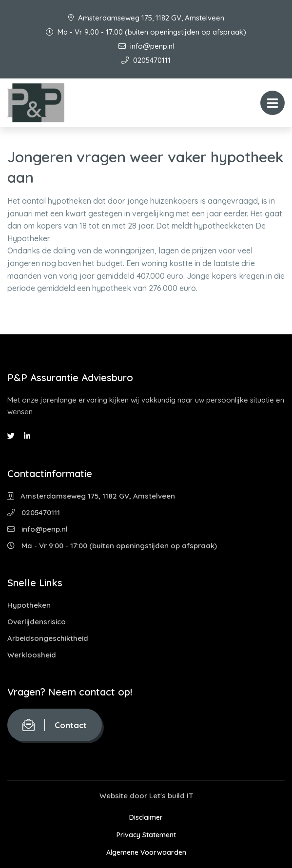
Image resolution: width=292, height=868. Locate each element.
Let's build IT (171, 796)
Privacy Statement (146, 835)
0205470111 (146, 60)
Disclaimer (146, 817)
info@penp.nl (146, 46)
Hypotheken (29, 605)
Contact (55, 725)
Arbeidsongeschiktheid (48, 638)
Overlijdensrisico (37, 622)
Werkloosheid (32, 655)
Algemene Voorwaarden (146, 852)
